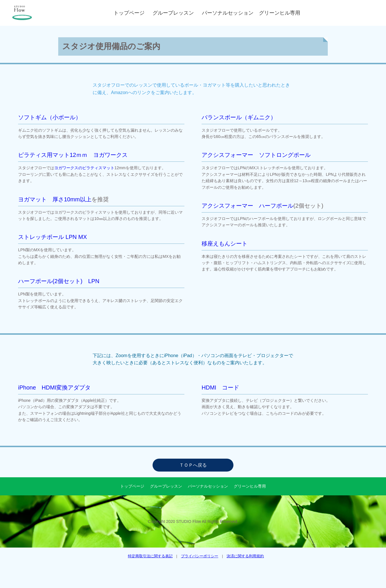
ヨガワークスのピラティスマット (84, 168)
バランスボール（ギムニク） (239, 117)
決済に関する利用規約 (245, 556)
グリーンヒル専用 (280, 13)
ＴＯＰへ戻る (193, 465)
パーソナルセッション (229, 13)
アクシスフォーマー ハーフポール (247, 206)
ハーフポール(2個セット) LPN (59, 281)
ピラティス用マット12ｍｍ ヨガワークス (73, 155)
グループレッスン (175, 13)
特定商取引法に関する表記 (150, 556)
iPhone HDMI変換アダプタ (54, 388)
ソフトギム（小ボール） (50, 117)
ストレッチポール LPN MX (52, 237)
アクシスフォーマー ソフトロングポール (256, 155)
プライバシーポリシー (200, 556)
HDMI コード (220, 388)
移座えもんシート (225, 244)
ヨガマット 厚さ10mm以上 (55, 199)
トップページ (130, 13)
